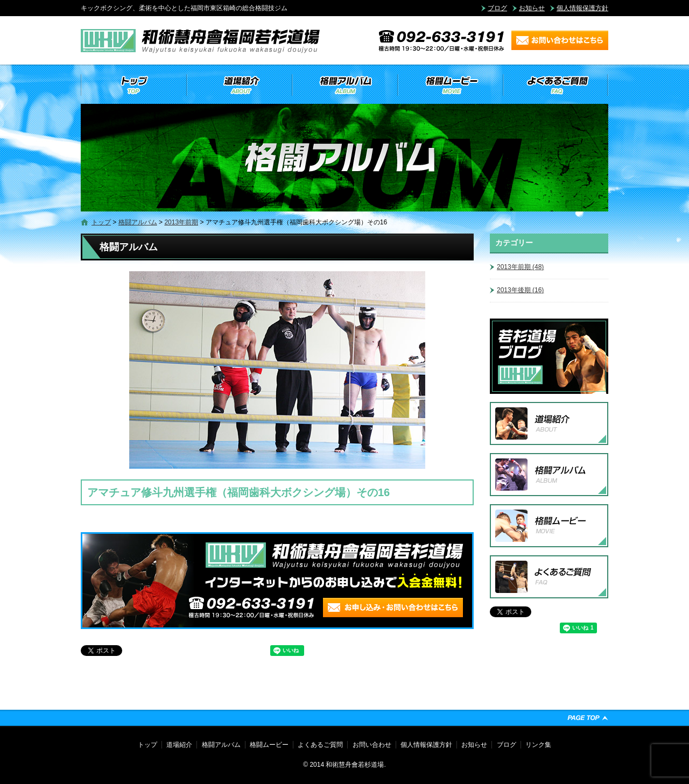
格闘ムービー (450, 85)
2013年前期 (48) (520, 267)
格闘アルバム (344, 85)
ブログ (497, 8)
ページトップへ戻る (588, 718)
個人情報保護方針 (582, 8)
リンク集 (538, 745)
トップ (133, 85)
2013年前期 (181, 222)
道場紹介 (239, 85)
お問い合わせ (372, 745)
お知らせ (532, 8)
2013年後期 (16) (520, 290)
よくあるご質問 (556, 85)
